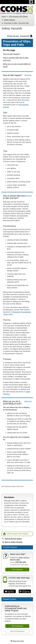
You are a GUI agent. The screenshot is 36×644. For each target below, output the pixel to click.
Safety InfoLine (24, 558)
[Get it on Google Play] (25, 591)
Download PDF (26, 36)
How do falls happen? (12, 54)
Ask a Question (17, 570)
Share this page (13, 36)
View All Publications (17, 631)
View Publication (17, 626)
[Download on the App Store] (10, 591)
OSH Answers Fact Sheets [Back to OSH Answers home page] (16, 534)
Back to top (28, 75)
